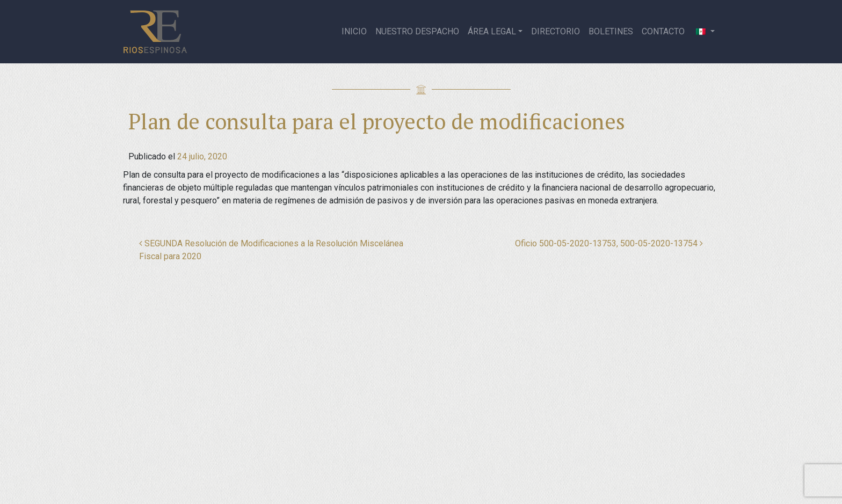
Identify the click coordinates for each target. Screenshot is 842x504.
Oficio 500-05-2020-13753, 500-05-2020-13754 (609, 243)
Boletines (611, 31)
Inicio (354, 31)
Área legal (492, 31)
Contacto (663, 31)
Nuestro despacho (417, 31)
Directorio (556, 31)
